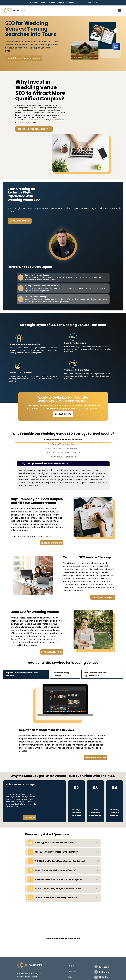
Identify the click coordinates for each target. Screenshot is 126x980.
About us (72, 971)
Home (71, 966)
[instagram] (102, 972)
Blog (70, 977)
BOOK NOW (93, 3)
